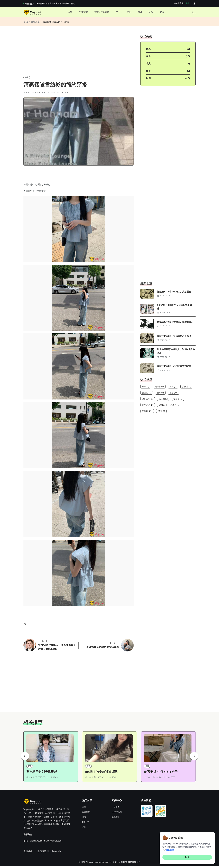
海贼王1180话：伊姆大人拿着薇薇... (175, 323)
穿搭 (27, 79)
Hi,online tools (54, 853)
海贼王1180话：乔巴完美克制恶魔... (175, 368)
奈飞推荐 (42, 853)
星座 (84, 809)
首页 (68, 12)
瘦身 (148, 72)
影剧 (148, 80)
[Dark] (194, 4)
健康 (163, 12)
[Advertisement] (79, 55)
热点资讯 (86, 814)
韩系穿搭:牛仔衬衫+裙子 (161, 774)
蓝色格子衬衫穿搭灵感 (42, 774)
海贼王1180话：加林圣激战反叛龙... (175, 338)
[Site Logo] (33, 13)
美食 (84, 819)
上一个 (43, 643)
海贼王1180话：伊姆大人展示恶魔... (175, 293)
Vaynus (108, 864)
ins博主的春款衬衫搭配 (101, 774)
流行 (152, 12)
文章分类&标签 (101, 12)
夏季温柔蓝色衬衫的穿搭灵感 (103, 649)
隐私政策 (116, 819)
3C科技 (85, 824)
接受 (187, 857)
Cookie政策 (117, 814)
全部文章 (82, 12)
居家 (84, 829)
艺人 (148, 65)
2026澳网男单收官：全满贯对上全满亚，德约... (56, 3)
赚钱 (141, 12)
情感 (148, 50)
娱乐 (129, 12)
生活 (118, 12)
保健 (148, 58)
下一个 (114, 645)
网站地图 (116, 809)
